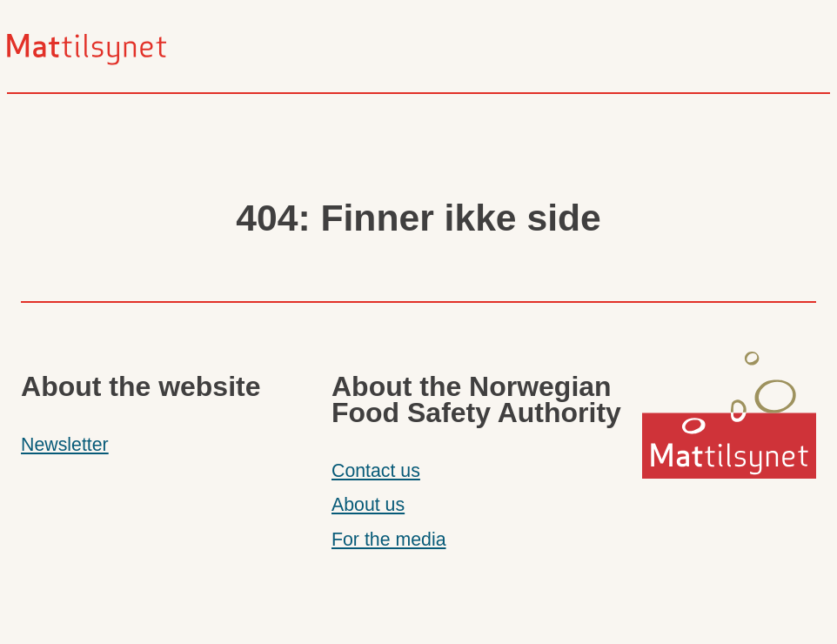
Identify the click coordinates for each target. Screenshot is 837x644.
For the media (389, 540)
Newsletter (65, 445)
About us (368, 505)
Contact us (376, 471)
